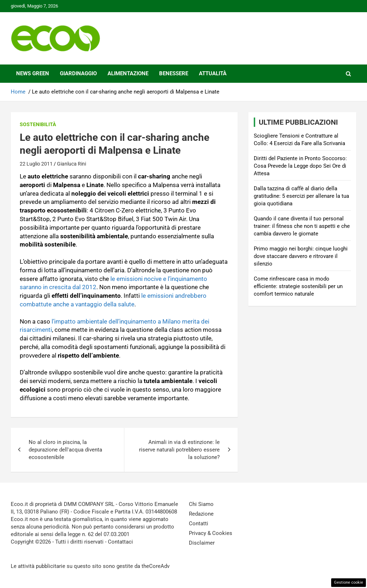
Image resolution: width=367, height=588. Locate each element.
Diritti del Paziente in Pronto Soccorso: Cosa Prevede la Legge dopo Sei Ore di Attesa (300, 166)
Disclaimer (202, 543)
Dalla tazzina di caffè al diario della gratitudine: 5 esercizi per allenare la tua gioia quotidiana (301, 196)
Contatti (199, 524)
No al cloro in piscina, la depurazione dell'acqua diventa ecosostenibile (65, 450)
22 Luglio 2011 (36, 164)
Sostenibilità (38, 124)
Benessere (174, 73)
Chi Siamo (201, 504)
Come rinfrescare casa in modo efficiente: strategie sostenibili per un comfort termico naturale (298, 286)
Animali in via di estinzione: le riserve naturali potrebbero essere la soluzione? (179, 450)
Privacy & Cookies (211, 533)
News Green (33, 73)
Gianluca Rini (72, 164)
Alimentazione (128, 73)
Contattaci (120, 542)
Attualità (213, 73)
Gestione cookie (349, 582)
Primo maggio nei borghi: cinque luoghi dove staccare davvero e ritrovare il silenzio (301, 256)
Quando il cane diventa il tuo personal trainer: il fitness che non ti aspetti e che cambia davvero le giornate (302, 226)
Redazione (201, 514)
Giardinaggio (78, 73)
